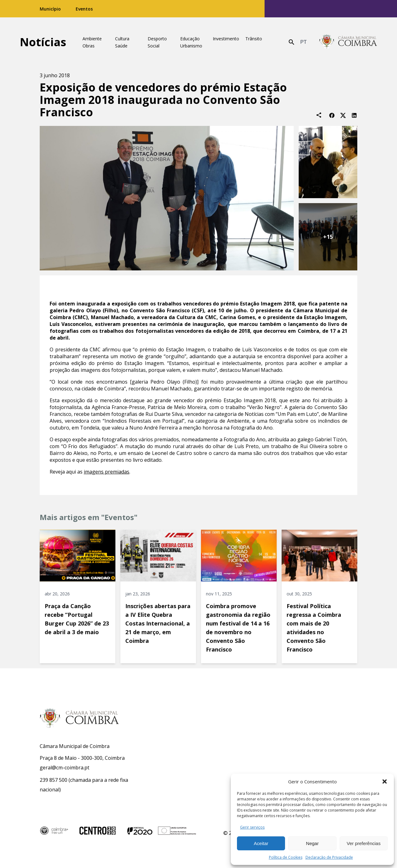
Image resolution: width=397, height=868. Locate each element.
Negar (312, 843)
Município (50, 9)
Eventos (84, 9)
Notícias (43, 42)
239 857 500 (54, 780)
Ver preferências (364, 843)
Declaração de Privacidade (329, 857)
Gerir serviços (252, 827)
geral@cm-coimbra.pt (65, 768)
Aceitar (261, 843)
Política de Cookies (286, 857)
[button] (385, 781)
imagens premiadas (107, 472)
